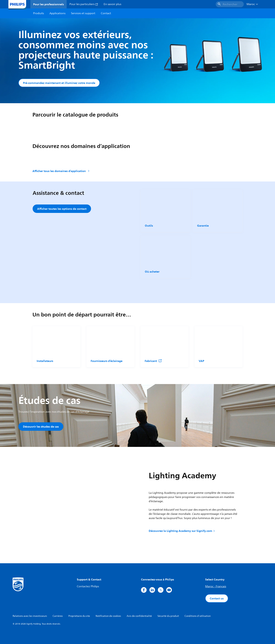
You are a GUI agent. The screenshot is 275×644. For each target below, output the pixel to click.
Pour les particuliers (84, 4)
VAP (201, 361)
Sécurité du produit (168, 616)
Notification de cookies (108, 616)
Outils (149, 226)
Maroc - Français (216, 586)
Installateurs (45, 361)
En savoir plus (112, 4)
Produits (38, 13)
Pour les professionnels (48, 4)
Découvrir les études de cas (41, 427)
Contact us (217, 598)
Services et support (83, 13)
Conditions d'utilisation (198, 616)
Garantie (203, 226)
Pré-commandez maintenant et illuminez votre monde (59, 83)
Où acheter (152, 272)
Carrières (58, 616)
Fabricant (153, 361)
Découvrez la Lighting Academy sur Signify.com (182, 531)
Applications (57, 13)
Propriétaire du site (79, 616)
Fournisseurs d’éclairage (107, 361)
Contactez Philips (88, 586)
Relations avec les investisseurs (30, 616)
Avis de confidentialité (139, 616)
